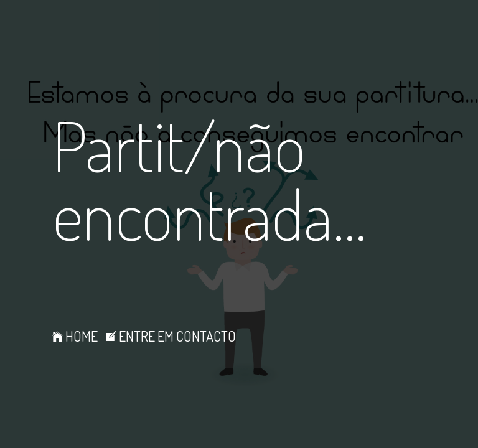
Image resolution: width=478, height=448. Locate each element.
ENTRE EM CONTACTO (171, 336)
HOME (75, 336)
